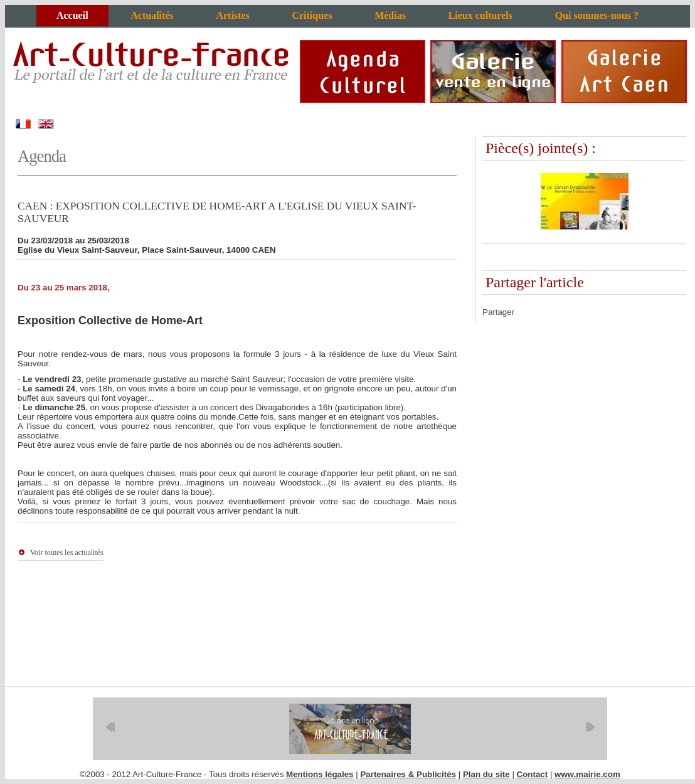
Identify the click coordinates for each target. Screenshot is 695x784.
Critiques (312, 15)
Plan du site (486, 774)
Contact (533, 774)
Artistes (232, 15)
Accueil (72, 15)
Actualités (152, 15)
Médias (390, 15)
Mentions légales (320, 774)
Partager (498, 312)
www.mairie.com (587, 774)
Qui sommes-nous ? (597, 15)
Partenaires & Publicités (408, 774)
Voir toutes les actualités (67, 553)
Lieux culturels (480, 15)
